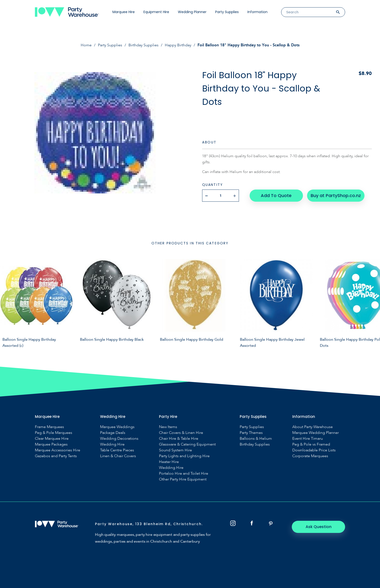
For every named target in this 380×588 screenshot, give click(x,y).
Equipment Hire (156, 12)
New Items (168, 427)
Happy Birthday (178, 45)
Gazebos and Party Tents (56, 456)
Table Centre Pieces (117, 450)
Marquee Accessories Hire (58, 450)
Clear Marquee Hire (52, 439)
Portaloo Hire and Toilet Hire (184, 474)
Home (86, 45)
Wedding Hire (112, 444)
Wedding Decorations (119, 439)
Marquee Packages (51, 444)
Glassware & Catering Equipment (187, 444)
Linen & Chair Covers (118, 456)
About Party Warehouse (313, 427)
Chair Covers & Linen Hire (181, 433)
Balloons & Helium (256, 439)
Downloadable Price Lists (314, 450)
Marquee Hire (124, 12)
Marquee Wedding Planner (316, 433)
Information (257, 12)
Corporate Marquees (310, 456)
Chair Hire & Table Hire (179, 439)
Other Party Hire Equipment (183, 479)
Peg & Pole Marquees (54, 433)
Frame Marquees (49, 427)
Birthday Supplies (143, 45)
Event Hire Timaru (308, 439)
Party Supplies (227, 12)
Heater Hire (169, 462)
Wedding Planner (192, 12)
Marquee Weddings (117, 427)
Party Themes (251, 433)
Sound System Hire (175, 450)
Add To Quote (276, 195)
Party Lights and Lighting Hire (184, 456)
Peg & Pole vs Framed (311, 444)
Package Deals (113, 433)
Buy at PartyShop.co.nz (336, 195)
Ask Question (319, 527)
